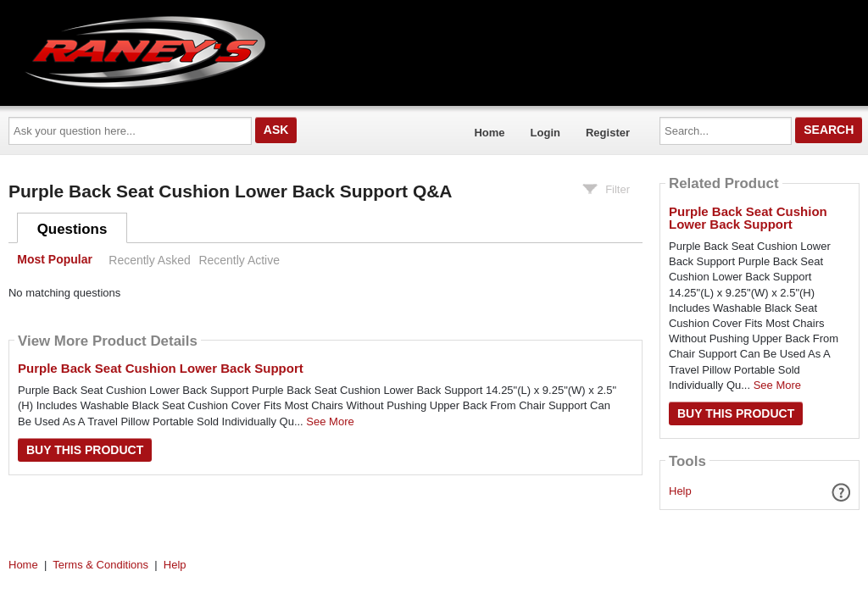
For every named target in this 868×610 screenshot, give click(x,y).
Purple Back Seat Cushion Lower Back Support (161, 368)
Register (608, 133)
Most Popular (55, 260)
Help (680, 491)
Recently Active (239, 260)
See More (330, 421)
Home (489, 133)
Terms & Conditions (100, 565)
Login (545, 133)
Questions (72, 229)
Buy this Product (85, 450)
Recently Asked (149, 260)
